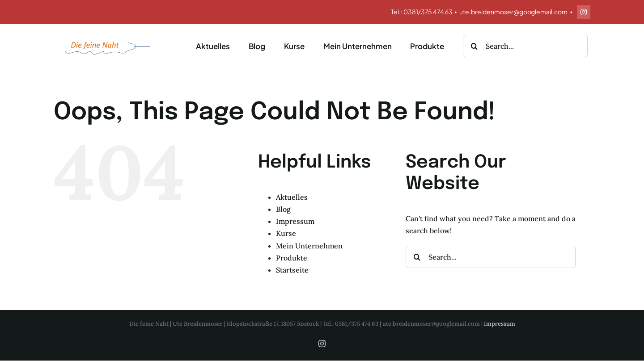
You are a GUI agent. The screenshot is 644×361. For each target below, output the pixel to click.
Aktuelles (292, 197)
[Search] (474, 46)
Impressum (295, 221)
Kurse (286, 233)
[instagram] (584, 12)
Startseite (292, 270)
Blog (283, 209)
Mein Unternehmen (309, 246)
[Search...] (525, 46)
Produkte (292, 258)
